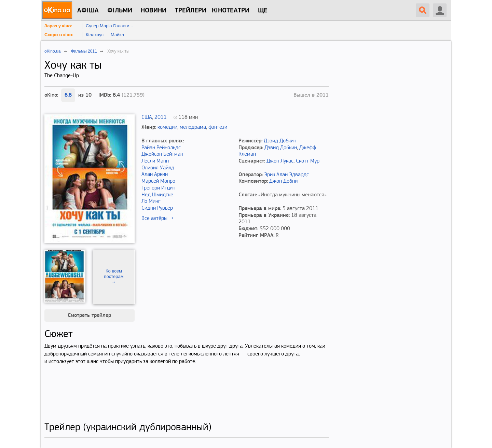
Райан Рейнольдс (161, 148)
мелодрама (193, 127)
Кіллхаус (95, 35)
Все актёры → (157, 219)
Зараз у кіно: (58, 26)
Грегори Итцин (158, 188)
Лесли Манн (155, 161)
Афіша (88, 11)
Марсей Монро (158, 181)
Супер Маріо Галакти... (109, 26)
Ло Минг (151, 201)
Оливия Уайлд (158, 168)
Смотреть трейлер (89, 316)
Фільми (120, 11)
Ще (263, 11)
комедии (167, 127)
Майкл (117, 35)
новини (154, 11)
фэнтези (218, 127)
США (147, 117)
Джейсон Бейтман (162, 154)
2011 (161, 117)
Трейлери (191, 11)
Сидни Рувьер (157, 208)
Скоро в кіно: (59, 35)
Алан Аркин (155, 174)
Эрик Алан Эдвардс (286, 175)
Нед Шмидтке (157, 195)
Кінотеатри (231, 11)
